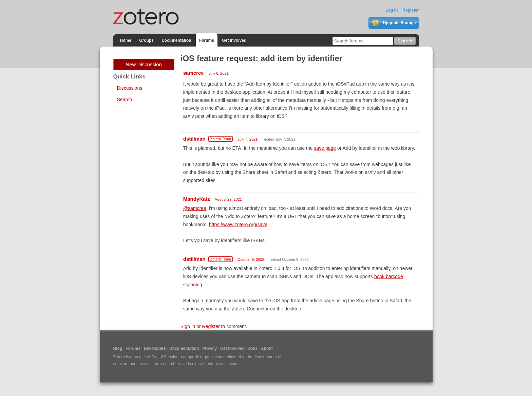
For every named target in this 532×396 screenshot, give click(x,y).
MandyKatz (197, 199)
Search (125, 100)
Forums (207, 40)
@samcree (195, 208)
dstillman (194, 139)
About (267, 348)
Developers (155, 348)
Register (411, 10)
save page (325, 148)
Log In (392, 10)
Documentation (176, 40)
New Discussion (144, 64)
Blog (118, 348)
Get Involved (234, 40)
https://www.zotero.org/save (238, 224)
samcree (194, 73)
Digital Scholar (164, 357)
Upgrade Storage (394, 23)
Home (126, 40)
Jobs (253, 348)
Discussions (130, 88)
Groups (146, 40)
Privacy (210, 348)
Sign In (188, 326)
